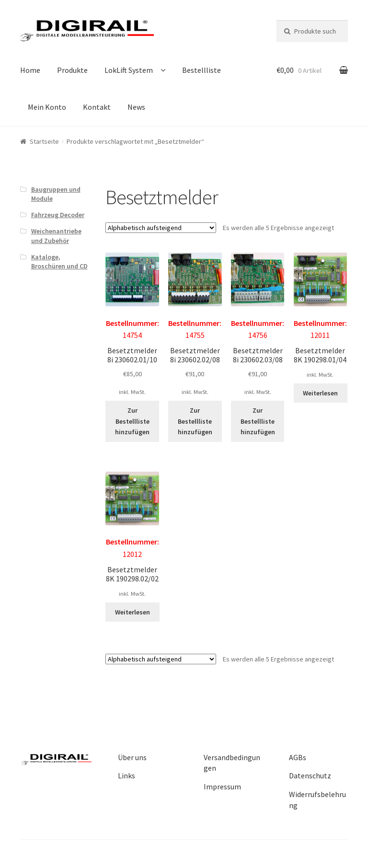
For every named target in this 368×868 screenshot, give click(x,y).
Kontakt (97, 107)
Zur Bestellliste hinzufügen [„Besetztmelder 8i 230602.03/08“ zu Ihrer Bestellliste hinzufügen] (258, 421)
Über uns (132, 757)
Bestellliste (201, 70)
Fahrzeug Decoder (58, 215)
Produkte (72, 70)
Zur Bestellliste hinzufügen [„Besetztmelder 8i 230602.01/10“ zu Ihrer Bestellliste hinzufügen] (132, 421)
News (136, 107)
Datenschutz (310, 775)
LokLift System (129, 70)
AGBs (298, 757)
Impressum (222, 787)
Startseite (44, 141)
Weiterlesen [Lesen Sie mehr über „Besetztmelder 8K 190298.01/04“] (320, 393)
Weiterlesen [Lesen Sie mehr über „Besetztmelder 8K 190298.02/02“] (132, 612)
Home (30, 70)
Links (126, 775)
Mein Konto (47, 107)
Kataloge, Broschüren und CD (59, 262)
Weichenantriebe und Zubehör (56, 236)
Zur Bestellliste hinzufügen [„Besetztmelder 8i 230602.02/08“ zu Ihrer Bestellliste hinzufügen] (195, 421)
